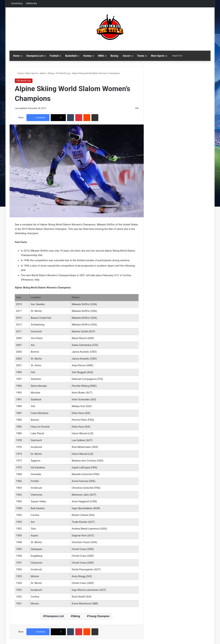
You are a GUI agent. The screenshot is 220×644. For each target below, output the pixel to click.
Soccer (127, 56)
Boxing (114, 56)
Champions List (35, 56)
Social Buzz (17, 3)
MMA (101, 56)
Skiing (51, 73)
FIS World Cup (63, 73)
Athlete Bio (32, 3)
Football (54, 56)
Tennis (141, 56)
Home (16, 56)
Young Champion (99, 616)
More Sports (158, 56)
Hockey (87, 56)
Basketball (71, 56)
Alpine (43, 73)
